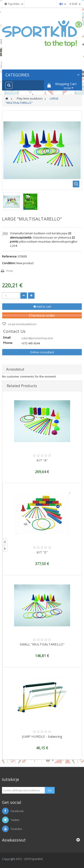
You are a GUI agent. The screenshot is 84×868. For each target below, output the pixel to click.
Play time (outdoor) (30, 98)
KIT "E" (42, 552)
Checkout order (42, 315)
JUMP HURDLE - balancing (42, 736)
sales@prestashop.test (37, 338)
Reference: (10, 256)
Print (10, 271)
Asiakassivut (14, 840)
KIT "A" (42, 460)
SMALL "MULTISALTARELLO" (42, 644)
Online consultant (42, 352)
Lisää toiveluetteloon (22, 324)
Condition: (9, 263)
